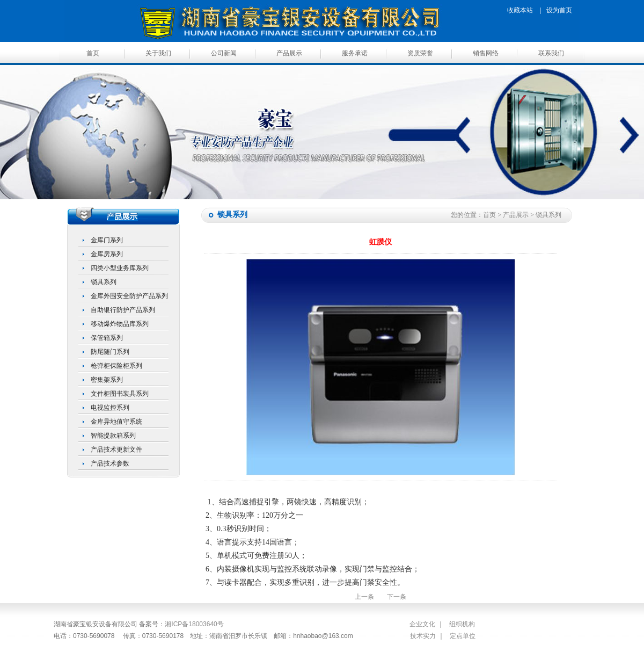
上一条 (364, 597)
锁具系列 (104, 282)
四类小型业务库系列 (120, 268)
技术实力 (423, 636)
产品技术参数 (110, 463)
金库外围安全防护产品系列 (129, 296)
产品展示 (289, 53)
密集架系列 (107, 380)
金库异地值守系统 (116, 422)
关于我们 (158, 53)
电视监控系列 (110, 408)
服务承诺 (355, 53)
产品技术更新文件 (116, 450)
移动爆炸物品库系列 (120, 324)
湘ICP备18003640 (191, 624)
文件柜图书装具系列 (120, 394)
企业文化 (422, 624)
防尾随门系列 (110, 352)
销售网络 (486, 53)
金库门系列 (107, 240)
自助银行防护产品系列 (123, 310)
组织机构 (462, 624)
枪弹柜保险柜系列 (116, 366)
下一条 (397, 597)
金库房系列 (107, 254)
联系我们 (551, 53)
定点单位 (463, 636)
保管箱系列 (107, 338)
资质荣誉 (420, 53)
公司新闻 (224, 53)
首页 (93, 53)
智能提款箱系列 (113, 436)
